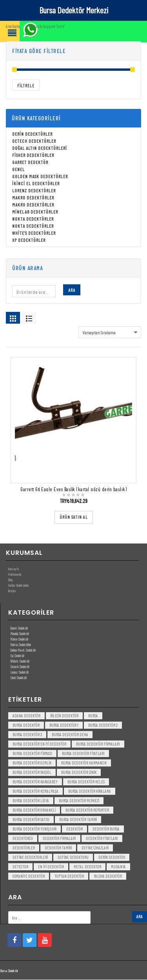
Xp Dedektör (17, 656)
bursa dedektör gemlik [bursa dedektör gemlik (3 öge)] (32, 764)
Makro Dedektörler (33, 198)
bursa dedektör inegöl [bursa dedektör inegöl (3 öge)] (32, 773)
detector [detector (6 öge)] (20, 867)
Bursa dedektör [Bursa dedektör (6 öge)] (26, 726)
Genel (18, 170)
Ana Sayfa (13, 27)
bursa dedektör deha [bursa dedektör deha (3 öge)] (70, 735)
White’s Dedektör (20, 662)
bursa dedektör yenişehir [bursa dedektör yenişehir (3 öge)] (34, 830)
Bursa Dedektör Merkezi (74, 10)
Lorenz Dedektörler (34, 191)
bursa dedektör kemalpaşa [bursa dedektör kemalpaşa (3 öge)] (35, 792)
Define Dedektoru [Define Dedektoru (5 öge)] (73, 858)
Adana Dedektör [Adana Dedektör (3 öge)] (26, 716)
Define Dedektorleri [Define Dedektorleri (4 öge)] (30, 858)
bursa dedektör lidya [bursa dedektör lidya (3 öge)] (31, 801)
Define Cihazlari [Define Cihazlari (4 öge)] (95, 848)
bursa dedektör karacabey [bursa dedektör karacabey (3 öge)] (35, 782)
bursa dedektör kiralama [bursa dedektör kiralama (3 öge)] (90, 792)
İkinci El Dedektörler (36, 184)
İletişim (12, 591)
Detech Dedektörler (34, 142)
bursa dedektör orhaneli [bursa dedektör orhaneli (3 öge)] (34, 811)
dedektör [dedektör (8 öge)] (74, 830)
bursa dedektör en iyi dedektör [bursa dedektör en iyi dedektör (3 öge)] (39, 745)
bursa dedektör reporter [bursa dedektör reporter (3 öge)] (87, 811)
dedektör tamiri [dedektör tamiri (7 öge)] (58, 848)
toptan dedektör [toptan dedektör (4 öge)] (69, 877)
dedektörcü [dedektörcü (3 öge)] (23, 839)
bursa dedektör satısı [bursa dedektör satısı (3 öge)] (31, 820)
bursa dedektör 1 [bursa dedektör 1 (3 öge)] (64, 726)
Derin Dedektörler (32, 134)
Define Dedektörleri (18, 586)
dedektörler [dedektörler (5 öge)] (24, 848)
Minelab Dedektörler (35, 212)
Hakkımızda (15, 575)
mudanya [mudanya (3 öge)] (118, 867)
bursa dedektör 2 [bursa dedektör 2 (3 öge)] (103, 726)
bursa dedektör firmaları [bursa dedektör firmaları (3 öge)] (98, 745)
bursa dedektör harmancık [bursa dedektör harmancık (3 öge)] (84, 764)
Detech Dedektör (20, 667)
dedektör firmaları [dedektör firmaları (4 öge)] (59, 839)
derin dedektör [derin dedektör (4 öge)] (112, 858)
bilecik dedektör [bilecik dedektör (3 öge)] (64, 716)
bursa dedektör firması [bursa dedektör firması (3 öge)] (32, 754)
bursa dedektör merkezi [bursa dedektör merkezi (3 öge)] (79, 801)
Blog (10, 580)
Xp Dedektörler (29, 241)
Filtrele (26, 86)
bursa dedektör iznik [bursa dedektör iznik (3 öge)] (79, 773)
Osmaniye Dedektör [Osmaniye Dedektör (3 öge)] (29, 877)
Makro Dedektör (19, 640)
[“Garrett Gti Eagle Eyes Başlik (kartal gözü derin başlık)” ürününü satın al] (74, 518)
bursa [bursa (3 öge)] (93, 716)
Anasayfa (13, 569)
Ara (72, 291)
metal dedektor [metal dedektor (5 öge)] (87, 867)
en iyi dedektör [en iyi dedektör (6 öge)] (51, 867)
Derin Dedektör (18, 678)
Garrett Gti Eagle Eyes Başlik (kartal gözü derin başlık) (73, 490)
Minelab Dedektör (20, 634)
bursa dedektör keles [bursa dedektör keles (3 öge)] (86, 782)
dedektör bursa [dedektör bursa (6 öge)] (106, 830)
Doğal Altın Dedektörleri (40, 149)
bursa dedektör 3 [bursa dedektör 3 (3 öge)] (27, 735)
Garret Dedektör (30, 163)
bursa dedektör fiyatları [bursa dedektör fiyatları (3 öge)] (83, 754)
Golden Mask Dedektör (23, 651)
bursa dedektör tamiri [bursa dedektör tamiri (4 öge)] (78, 820)
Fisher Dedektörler (33, 156)
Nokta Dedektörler (33, 219)
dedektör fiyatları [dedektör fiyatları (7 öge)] (102, 839)
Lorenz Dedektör (19, 673)
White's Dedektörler (34, 234)
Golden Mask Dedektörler (40, 177)
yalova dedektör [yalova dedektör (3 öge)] (108, 877)
